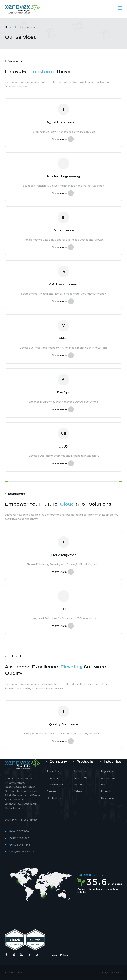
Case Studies (55, 785)
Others (78, 791)
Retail (105, 785)
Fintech (106, 791)
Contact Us (54, 798)
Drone (78, 785)
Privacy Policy (59, 955)
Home (9, 27)
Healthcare (108, 798)
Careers (52, 791)
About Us (53, 771)
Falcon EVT (81, 778)
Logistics (107, 771)
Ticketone (80, 771)
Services (52, 778)
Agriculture (108, 778)
